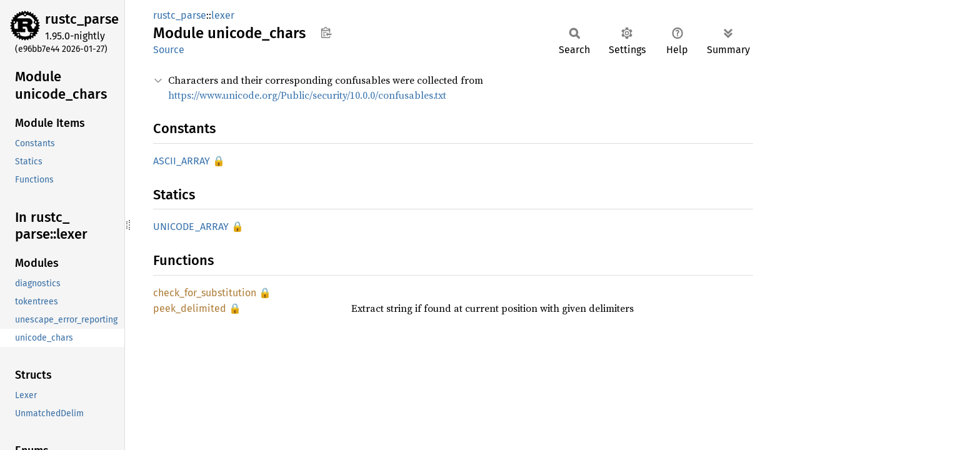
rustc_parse (82, 19)
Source (169, 50)
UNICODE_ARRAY (191, 227)
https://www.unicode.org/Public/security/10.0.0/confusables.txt (307, 95)
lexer (223, 15)
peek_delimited (190, 308)
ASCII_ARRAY (182, 161)
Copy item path (326, 32)
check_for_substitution (205, 293)
